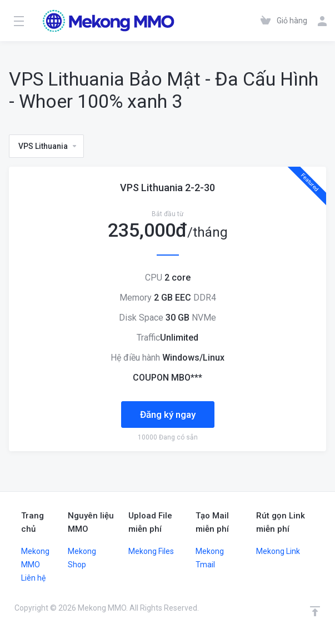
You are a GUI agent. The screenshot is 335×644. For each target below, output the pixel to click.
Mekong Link (278, 551)
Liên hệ (33, 578)
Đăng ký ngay (168, 415)
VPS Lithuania (48, 146)
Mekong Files (151, 551)
